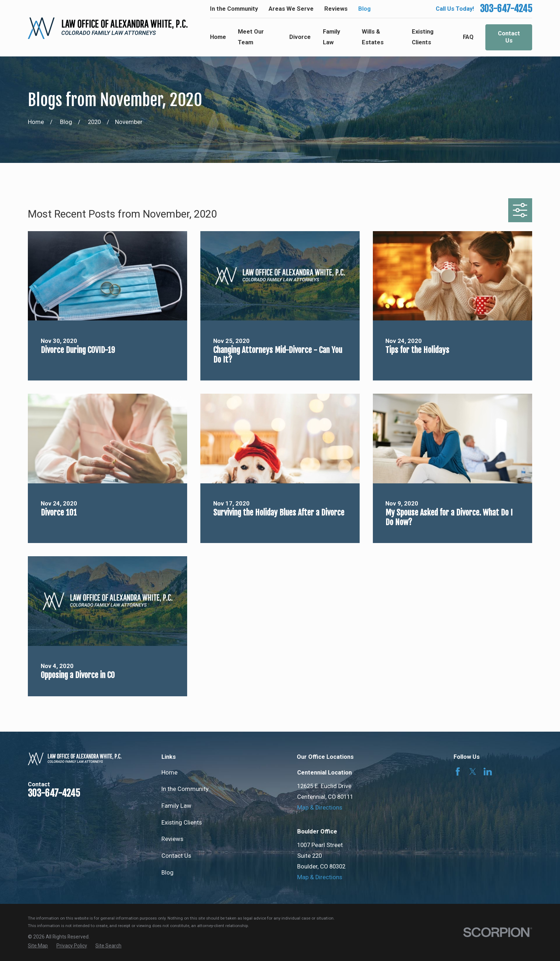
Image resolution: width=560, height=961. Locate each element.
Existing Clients (182, 823)
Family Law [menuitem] (331, 37)
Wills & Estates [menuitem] (373, 37)
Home (169, 773)
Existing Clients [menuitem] (423, 37)
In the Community (234, 9)
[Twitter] (473, 771)
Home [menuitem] (218, 37)
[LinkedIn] (488, 771)
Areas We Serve (291, 9)
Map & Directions (320, 808)
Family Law (176, 806)
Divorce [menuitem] (300, 37)
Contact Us (509, 37)
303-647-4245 (506, 9)
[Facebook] (458, 771)
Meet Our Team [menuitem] (251, 37)
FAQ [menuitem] (468, 37)
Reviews (336, 9)
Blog (364, 9)
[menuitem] (38, 946)
